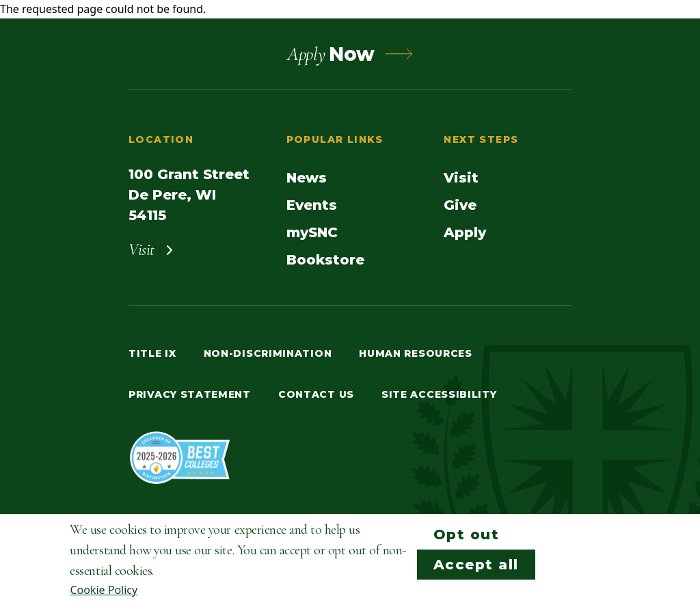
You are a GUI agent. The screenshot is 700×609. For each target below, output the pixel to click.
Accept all (476, 565)
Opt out (467, 534)
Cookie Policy (104, 590)
